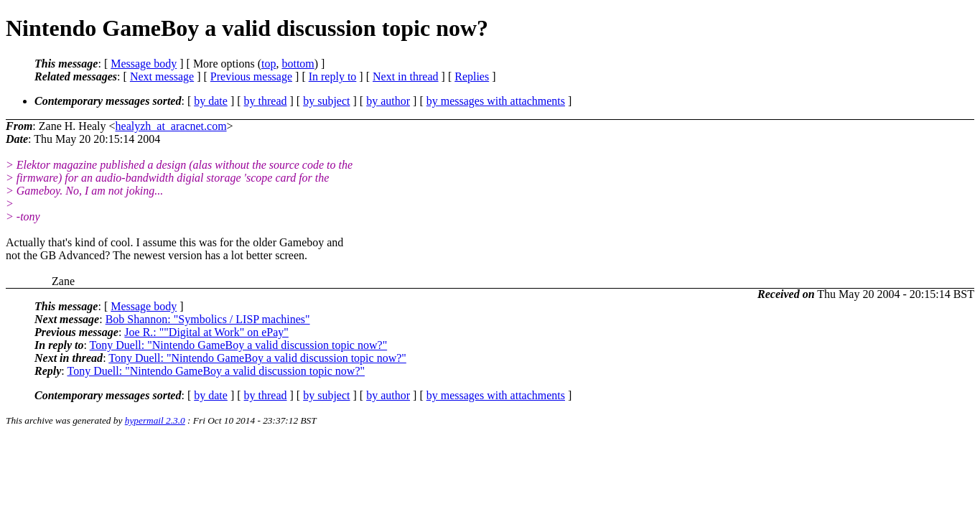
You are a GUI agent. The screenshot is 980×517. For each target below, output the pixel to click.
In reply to (333, 76)
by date (211, 101)
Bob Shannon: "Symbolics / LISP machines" (208, 319)
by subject (326, 101)
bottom (298, 64)
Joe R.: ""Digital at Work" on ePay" (206, 332)
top (269, 64)
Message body (144, 64)
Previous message (251, 76)
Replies (472, 76)
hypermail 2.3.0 (155, 420)
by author (388, 101)
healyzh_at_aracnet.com (171, 126)
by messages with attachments (496, 101)
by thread (266, 101)
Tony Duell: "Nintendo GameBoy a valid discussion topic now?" (239, 345)
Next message (162, 76)
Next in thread (406, 76)
